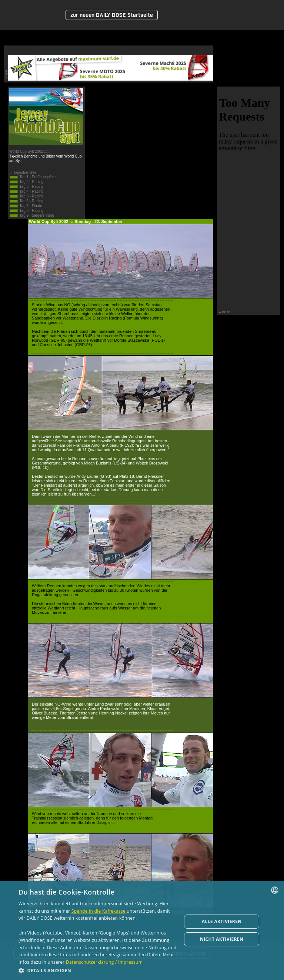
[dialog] (142, 930)
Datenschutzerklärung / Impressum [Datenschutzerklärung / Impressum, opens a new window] (104, 962)
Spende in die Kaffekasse (98, 911)
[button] (98, 970)
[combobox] (275, 890)
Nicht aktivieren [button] (222, 939)
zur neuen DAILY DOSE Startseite (112, 15)
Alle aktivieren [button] (222, 921)
